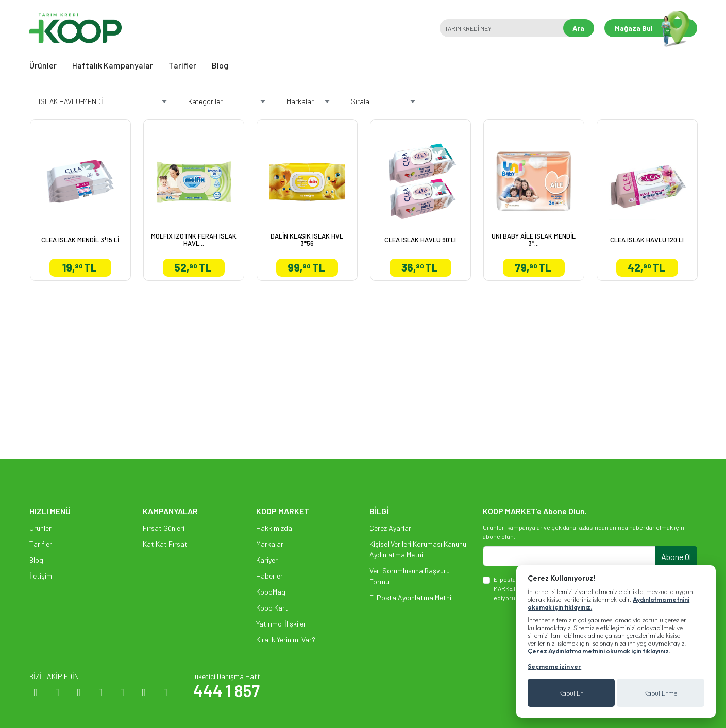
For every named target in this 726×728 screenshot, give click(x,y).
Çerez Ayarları (391, 528)
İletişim (41, 576)
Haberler (269, 576)
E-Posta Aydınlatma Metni (410, 597)
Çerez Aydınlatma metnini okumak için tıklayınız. (599, 651)
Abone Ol (676, 557)
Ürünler (43, 65)
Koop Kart (272, 608)
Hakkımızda (274, 528)
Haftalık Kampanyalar (113, 65)
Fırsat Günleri (164, 528)
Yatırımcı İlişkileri (282, 624)
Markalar (270, 544)
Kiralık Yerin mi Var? (286, 640)
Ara (578, 28)
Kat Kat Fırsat (165, 544)
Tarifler (182, 65)
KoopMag (271, 592)
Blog (220, 65)
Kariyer (267, 560)
